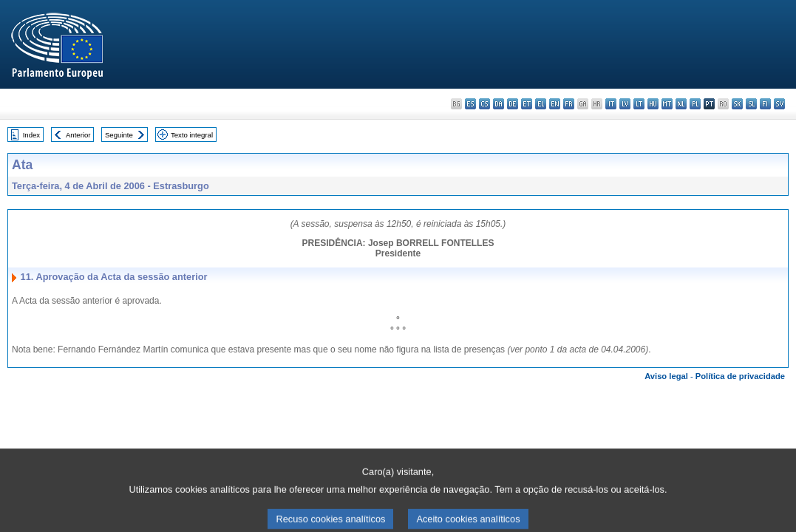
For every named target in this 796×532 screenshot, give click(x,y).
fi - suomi (765, 104)
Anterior (78, 135)
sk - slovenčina (737, 104)
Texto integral (192, 135)
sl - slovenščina (751, 104)
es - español (470, 104)
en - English (555, 104)
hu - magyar (653, 104)
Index (31, 135)
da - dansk (499, 104)
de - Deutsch (513, 104)
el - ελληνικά (541, 104)
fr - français (569, 104)
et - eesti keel (527, 104)
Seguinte (119, 135)
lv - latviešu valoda (625, 104)
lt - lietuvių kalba (639, 104)
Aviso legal (666, 376)
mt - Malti (667, 104)
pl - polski (695, 104)
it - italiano (611, 104)
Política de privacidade (740, 376)
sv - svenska (779, 104)
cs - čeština (484, 104)
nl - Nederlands (681, 104)
